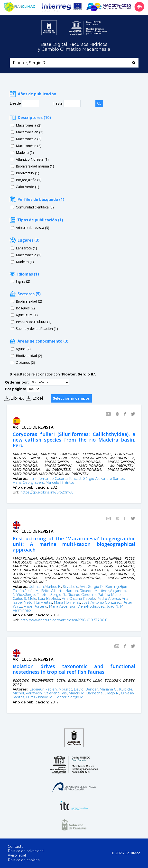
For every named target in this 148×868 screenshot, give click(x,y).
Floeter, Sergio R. (51, 595)
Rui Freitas (43, 602)
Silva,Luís (70, 587)
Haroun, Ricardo (79, 591)
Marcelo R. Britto (60, 483)
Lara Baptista (49, 599)
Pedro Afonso (108, 599)
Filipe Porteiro (35, 606)
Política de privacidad (26, 851)
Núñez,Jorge (24, 595)
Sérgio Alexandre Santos (104, 479)
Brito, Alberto (52, 591)
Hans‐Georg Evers (28, 483)
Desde (16, 103)
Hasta (58, 103)
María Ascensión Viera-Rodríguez (77, 606)
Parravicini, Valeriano (43, 693)
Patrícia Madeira (111, 595)
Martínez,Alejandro (110, 591)
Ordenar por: (17, 382)
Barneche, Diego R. (103, 693)
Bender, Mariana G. (101, 689)
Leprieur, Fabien (43, 689)
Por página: (15, 389)
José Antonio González (101, 602)
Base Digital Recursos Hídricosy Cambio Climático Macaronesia (74, 47)
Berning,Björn (117, 587)
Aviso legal (17, 855)
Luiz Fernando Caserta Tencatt (55, 479)
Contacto (16, 847)
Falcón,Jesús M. (26, 591)
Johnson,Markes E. (45, 587)
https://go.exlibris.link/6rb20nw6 (47, 492)
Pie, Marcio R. (73, 693)
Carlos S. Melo (24, 599)
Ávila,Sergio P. (92, 587)
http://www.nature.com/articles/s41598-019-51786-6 (64, 620)
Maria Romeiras (67, 602)
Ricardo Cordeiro (82, 595)
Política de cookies (24, 860)
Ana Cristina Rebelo (78, 599)
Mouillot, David (71, 689)
